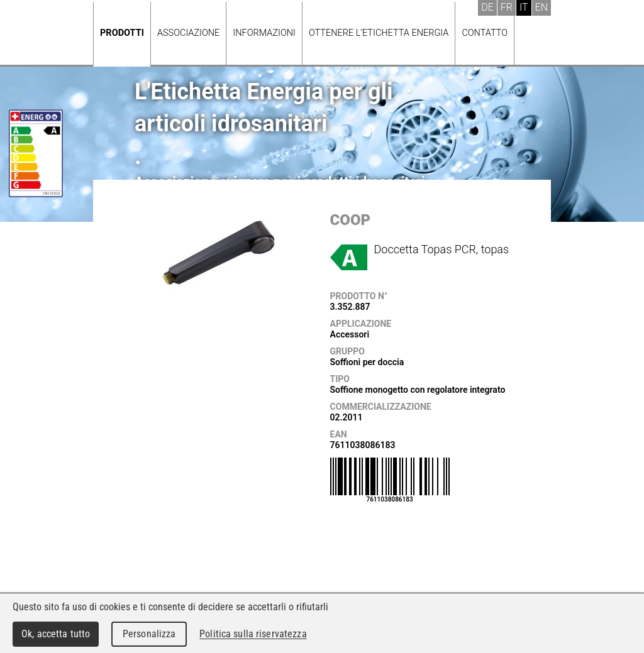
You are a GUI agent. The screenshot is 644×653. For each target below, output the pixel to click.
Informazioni (264, 33)
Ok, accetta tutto (56, 634)
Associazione (188, 33)
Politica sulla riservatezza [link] (253, 634)
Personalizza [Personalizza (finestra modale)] (149, 634)
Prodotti (122, 33)
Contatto (485, 33)
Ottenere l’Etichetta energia (379, 33)
